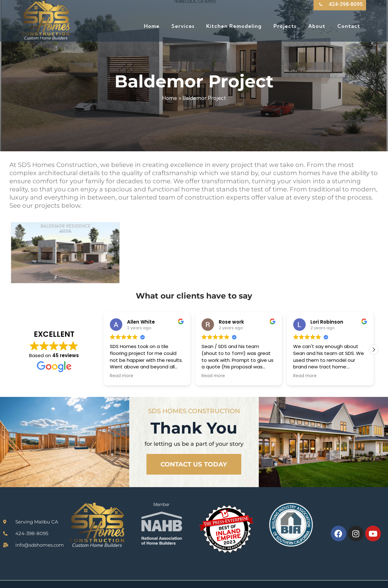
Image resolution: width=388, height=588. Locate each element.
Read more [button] (122, 376)
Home (170, 98)
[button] (374, 350)
